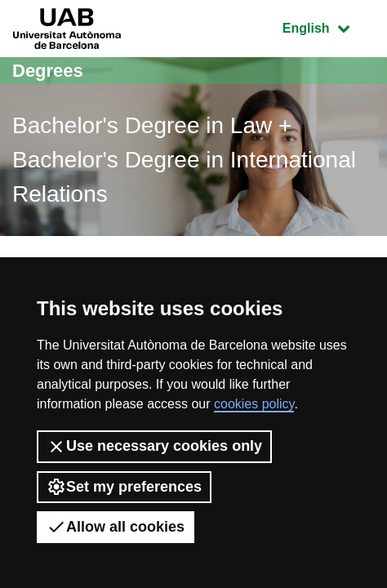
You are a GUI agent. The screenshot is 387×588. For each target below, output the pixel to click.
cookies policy (254, 404)
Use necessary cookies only (154, 447)
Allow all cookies (116, 527)
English (328, 27)
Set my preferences (124, 487)
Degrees (48, 71)
